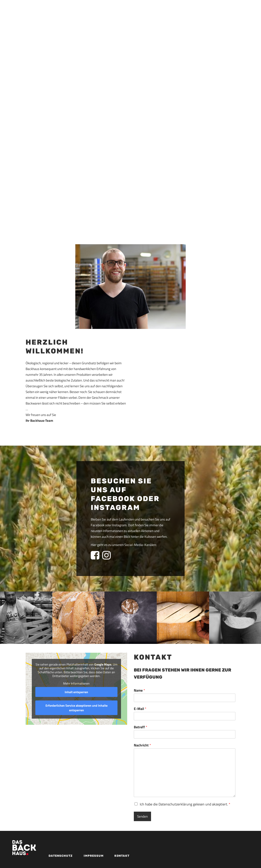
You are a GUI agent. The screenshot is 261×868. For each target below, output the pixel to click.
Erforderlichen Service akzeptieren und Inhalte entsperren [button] (77, 708)
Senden (142, 816)
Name (139, 690)
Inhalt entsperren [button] (76, 692)
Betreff (141, 727)
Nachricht (142, 745)
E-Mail (140, 709)
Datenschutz (61, 856)
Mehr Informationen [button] (76, 683)
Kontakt (122, 856)
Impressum (94, 856)
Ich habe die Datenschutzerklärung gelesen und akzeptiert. (185, 804)
